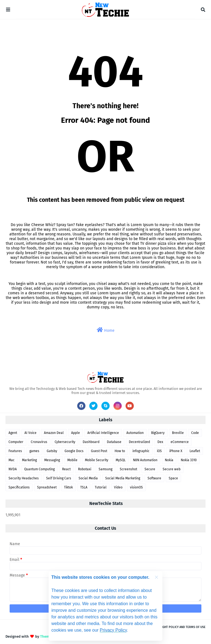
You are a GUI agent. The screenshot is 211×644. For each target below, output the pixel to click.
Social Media (88, 478)
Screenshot (128, 469)
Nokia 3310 (189, 460)
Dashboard (91, 442)
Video (118, 487)
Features (15, 451)
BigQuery (158, 433)
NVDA (13, 469)
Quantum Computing (39, 469)
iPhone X (176, 451)
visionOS (136, 487)
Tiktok (68, 487)
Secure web (172, 469)
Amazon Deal (54, 433)
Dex (160, 442)
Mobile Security (97, 460)
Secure (150, 469)
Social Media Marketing (123, 478)
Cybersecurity (65, 442)
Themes (46, 636)
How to (120, 451)
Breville (178, 433)
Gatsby (52, 451)
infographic (141, 451)
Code (195, 433)
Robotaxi (85, 469)
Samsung (105, 469)
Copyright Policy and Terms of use (179, 627)
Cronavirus (39, 442)
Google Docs (74, 451)
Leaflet (195, 451)
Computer (16, 442)
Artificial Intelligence (103, 433)
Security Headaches (24, 478)
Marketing (29, 460)
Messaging (52, 460)
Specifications (19, 487)
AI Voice (30, 433)
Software (154, 478)
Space (173, 478)
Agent (13, 433)
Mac (12, 460)
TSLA (84, 487)
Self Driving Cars (59, 478)
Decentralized (139, 442)
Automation (135, 433)
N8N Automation (145, 460)
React (66, 469)
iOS (159, 451)
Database (114, 442)
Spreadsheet (47, 487)
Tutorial (101, 487)
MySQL (121, 460)
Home (106, 330)
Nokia (169, 460)
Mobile (72, 460)
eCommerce (180, 442)
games (34, 451)
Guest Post (99, 451)
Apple (76, 433)
